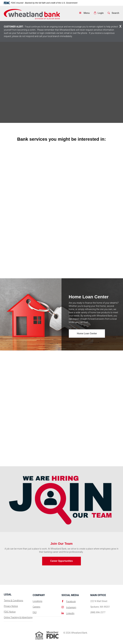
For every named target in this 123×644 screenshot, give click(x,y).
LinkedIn (70, 613)
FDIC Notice (10, 612)
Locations (37, 601)
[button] (99, 13)
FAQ (35, 612)
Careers (36, 607)
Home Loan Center (87, 333)
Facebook (71, 601)
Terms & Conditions (13, 601)
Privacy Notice (11, 606)
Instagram (71, 607)
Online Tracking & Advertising (18, 617)
